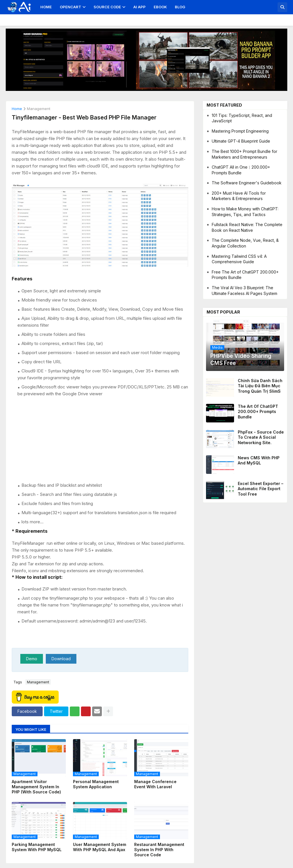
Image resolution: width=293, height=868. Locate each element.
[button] (282, 7)
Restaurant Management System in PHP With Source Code (159, 850)
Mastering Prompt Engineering (240, 131)
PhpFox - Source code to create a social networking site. (261, 437)
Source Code (107, 7)
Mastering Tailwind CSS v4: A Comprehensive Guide (239, 259)
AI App (139, 7)
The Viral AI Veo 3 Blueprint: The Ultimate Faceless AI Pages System (245, 291)
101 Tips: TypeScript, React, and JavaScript (242, 118)
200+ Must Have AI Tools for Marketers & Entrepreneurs (239, 196)
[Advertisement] (103, 440)
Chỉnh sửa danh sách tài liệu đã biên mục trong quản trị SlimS (260, 386)
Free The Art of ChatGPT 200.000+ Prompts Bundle (245, 275)
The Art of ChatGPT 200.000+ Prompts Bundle (258, 411)
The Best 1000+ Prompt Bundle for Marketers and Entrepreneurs (245, 154)
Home (46, 7)
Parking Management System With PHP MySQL (37, 847)
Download (61, 659)
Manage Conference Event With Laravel (155, 784)
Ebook (160, 7)
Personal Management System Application (96, 784)
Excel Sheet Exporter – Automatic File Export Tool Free (261, 489)
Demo (32, 659)
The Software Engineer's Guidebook (247, 183)
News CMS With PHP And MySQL (259, 460)
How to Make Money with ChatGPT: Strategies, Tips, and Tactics (245, 212)
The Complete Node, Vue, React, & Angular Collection (245, 243)
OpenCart (71, 7)
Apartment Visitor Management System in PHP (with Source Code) (36, 787)
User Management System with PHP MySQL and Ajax (100, 847)
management (39, 109)
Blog (180, 7)
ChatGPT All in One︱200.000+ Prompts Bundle (241, 170)
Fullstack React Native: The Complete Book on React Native (247, 227)
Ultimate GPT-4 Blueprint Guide (241, 141)
